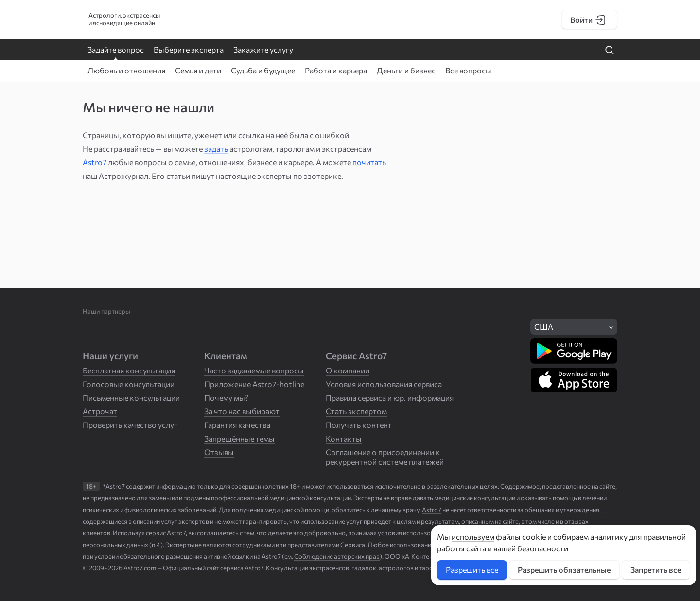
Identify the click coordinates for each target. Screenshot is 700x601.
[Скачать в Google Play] (574, 351)
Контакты (344, 438)
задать (216, 149)
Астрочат (100, 411)
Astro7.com (140, 568)
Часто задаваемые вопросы (254, 370)
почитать (369, 162)
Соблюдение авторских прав (337, 556)
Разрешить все (472, 570)
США (544, 327)
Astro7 (95, 162)
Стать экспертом (356, 411)
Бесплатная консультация (129, 370)
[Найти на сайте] (610, 51)
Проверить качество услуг (130, 425)
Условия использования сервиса (384, 384)
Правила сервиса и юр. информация (390, 398)
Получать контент (359, 425)
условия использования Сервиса (426, 533)
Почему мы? (226, 398)
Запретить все (656, 570)
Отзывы (219, 452)
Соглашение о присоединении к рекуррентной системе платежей (385, 457)
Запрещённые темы (239, 438)
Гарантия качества (237, 425)
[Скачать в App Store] (574, 380)
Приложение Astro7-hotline (254, 384)
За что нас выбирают (242, 411)
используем (473, 537)
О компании (348, 370)
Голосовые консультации (129, 384)
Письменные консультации (131, 398)
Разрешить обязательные (564, 570)
